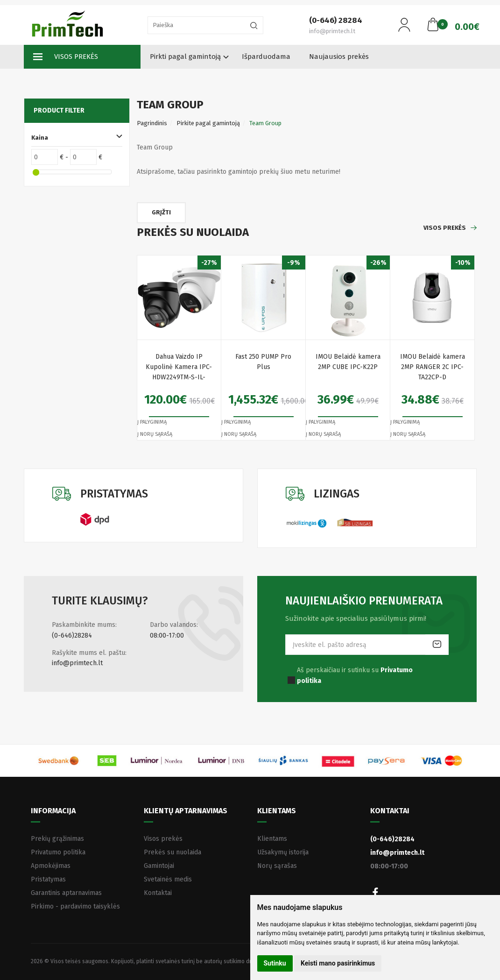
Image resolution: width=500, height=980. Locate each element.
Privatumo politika (58, 852)
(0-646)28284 (72, 636)
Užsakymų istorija (283, 852)
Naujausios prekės (339, 57)
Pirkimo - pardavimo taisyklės (75, 906)
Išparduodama (266, 57)
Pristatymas (48, 879)
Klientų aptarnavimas (186, 811)
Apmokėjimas (51, 866)
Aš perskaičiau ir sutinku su (355, 675)
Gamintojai (159, 866)
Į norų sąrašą (155, 434)
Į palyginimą (152, 422)
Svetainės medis (168, 879)
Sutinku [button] (275, 963)
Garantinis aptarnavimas (66, 893)
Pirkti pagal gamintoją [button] (185, 57)
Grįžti (161, 212)
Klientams (277, 811)
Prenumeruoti (437, 645)
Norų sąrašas (277, 866)
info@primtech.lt (77, 663)
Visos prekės (66, 57)
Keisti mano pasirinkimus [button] (338, 963)
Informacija (53, 811)
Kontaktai (158, 893)
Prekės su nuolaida (173, 852)
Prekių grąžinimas (57, 839)
